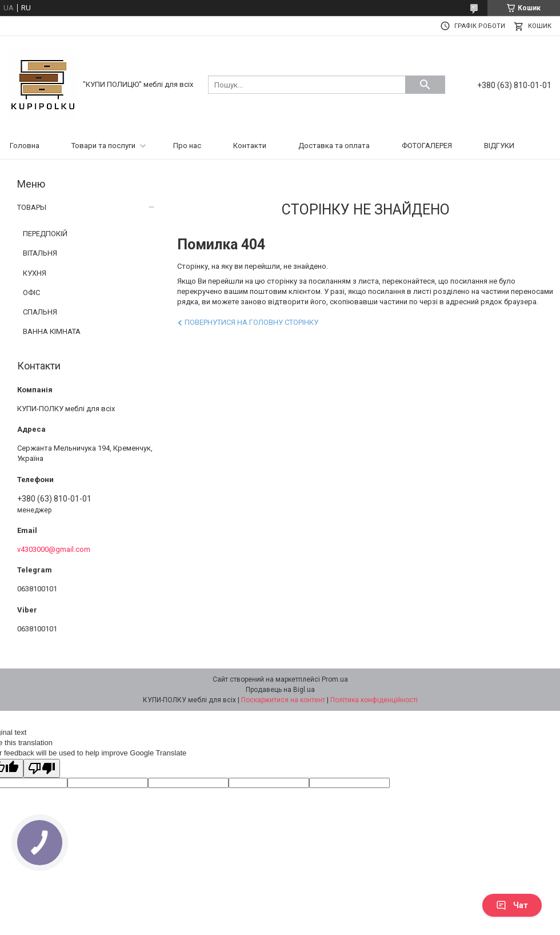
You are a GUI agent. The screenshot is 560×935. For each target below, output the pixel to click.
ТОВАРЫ (32, 207)
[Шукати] (425, 85)
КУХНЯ (35, 273)
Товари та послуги (103, 146)
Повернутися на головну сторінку (251, 322)
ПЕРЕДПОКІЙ (45, 234)
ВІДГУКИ (499, 146)
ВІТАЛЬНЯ (40, 253)
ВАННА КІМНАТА (52, 331)
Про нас (187, 146)
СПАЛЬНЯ (40, 312)
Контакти (250, 146)
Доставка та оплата (334, 146)
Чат (512, 905)
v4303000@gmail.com (54, 549)
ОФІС (31, 293)
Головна (25, 146)
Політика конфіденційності (374, 700)
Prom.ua (335, 679)
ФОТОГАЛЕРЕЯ (427, 146)
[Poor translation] (42, 768)
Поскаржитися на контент (283, 700)
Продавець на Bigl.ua (280, 690)
